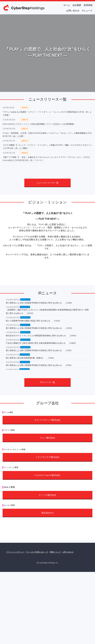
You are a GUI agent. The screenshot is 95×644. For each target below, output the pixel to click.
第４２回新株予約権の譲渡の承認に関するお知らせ (28, 321)
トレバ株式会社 (47, 438)
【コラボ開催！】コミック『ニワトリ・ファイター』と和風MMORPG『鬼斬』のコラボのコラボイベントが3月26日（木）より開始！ (47, 147)
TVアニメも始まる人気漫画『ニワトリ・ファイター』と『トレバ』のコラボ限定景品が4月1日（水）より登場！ (47, 113)
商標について (55, 552)
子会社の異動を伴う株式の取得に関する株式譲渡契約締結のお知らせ (36, 343)
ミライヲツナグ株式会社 (47, 457)
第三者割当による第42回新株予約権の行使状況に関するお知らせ (34, 303)
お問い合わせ (68, 552)
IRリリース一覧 (47, 382)
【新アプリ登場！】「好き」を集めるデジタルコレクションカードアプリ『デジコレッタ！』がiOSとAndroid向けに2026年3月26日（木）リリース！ (46, 159)
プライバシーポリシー (15, 552)
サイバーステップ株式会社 (48, 420)
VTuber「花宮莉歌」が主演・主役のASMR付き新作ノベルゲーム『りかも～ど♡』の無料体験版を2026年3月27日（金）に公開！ (47, 135)
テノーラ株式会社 (47, 495)
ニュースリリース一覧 (47, 183)
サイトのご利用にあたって (37, 552)
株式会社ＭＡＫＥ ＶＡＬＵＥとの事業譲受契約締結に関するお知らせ (36, 336)
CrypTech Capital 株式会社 (47, 475)
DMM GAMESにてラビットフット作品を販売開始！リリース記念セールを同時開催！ (39, 124)
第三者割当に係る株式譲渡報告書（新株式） (25, 358)
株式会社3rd (47, 513)
